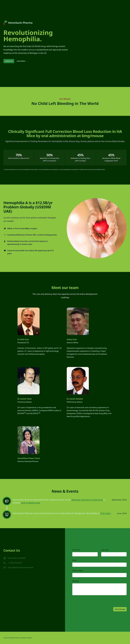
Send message (120, 609)
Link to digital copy (31, 503)
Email (74, 560)
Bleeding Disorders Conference (87, 500)
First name (76, 550)
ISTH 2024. (106, 513)
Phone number (78, 571)
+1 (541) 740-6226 (15, 563)
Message (75, 581)
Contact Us (9, 61)
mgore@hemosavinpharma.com (20, 567)
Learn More (22, 61)
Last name (105, 550)
